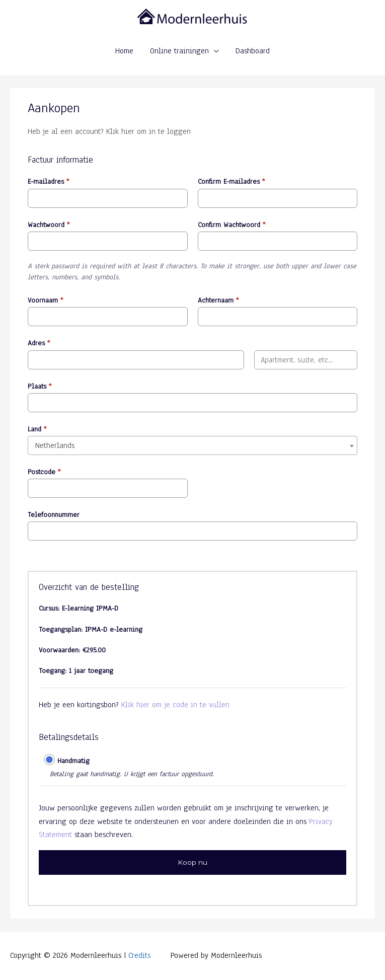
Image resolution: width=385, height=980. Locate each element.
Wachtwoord (49, 225)
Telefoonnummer (54, 515)
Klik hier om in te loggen (148, 131)
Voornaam (46, 300)
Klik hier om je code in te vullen (175, 704)
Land (37, 429)
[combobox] (192, 445)
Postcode (44, 472)
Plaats (40, 386)
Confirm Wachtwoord (232, 225)
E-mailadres (49, 181)
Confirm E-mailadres (232, 181)
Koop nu (192, 862)
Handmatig (73, 761)
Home (124, 51)
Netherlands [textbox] (55, 445)
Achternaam (218, 300)
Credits (139, 955)
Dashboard (253, 51)
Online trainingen (179, 51)
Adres (39, 343)
